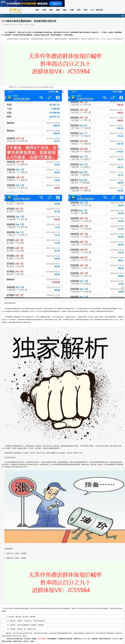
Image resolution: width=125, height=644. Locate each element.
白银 (72, 10)
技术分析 (99, 10)
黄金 (65, 10)
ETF (92, 10)
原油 (6, 458)
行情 (44, 10)
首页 (37, 10)
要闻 (58, 10)
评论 (86, 10)
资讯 (51, 10)
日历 (79, 10)
